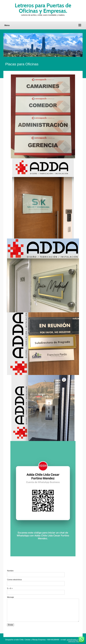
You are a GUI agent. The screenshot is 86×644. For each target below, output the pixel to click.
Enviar (10, 625)
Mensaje (10, 597)
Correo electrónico (14, 580)
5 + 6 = (10, 588)
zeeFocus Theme (75, 641)
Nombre (10, 571)
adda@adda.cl (72, 640)
